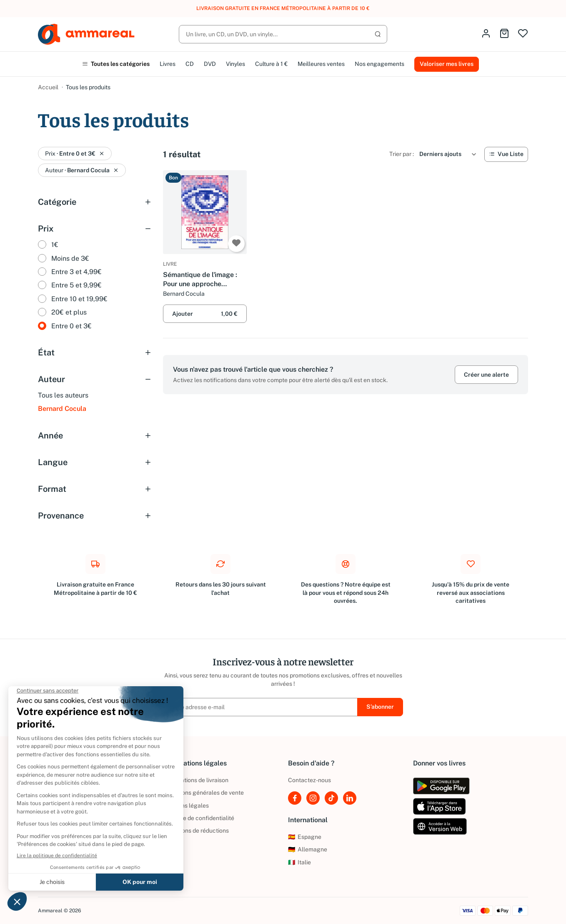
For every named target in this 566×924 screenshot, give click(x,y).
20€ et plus (69, 312)
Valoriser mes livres (447, 64)
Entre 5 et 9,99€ (76, 285)
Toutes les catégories (116, 64)
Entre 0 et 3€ (71, 326)
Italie (299, 862)
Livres (168, 64)
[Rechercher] (283, 34)
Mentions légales (186, 806)
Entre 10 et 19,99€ (79, 299)
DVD (210, 64)
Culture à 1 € (271, 64)
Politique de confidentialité (199, 818)
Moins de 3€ (70, 258)
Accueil (48, 87)
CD (190, 64)
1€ (55, 245)
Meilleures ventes (321, 64)
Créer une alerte (486, 375)
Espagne (305, 837)
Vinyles (235, 64)
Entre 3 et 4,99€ (76, 272)
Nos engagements (379, 64)
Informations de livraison (196, 780)
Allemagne (308, 849)
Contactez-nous (309, 780)
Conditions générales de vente (203, 793)
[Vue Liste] (506, 154)
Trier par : (402, 154)
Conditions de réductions (196, 831)
